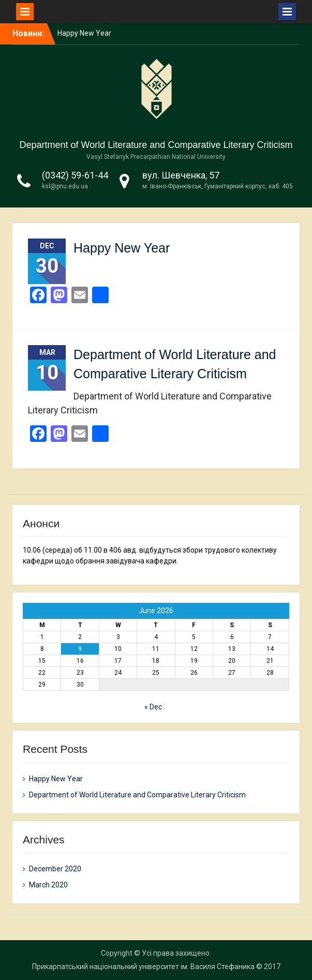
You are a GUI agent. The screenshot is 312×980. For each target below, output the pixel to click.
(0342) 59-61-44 (75, 175)
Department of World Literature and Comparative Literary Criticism (156, 145)
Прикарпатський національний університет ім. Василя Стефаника (143, 967)
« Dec (153, 707)
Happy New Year (84, 33)
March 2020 (48, 885)
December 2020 (55, 869)
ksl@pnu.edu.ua (65, 186)
